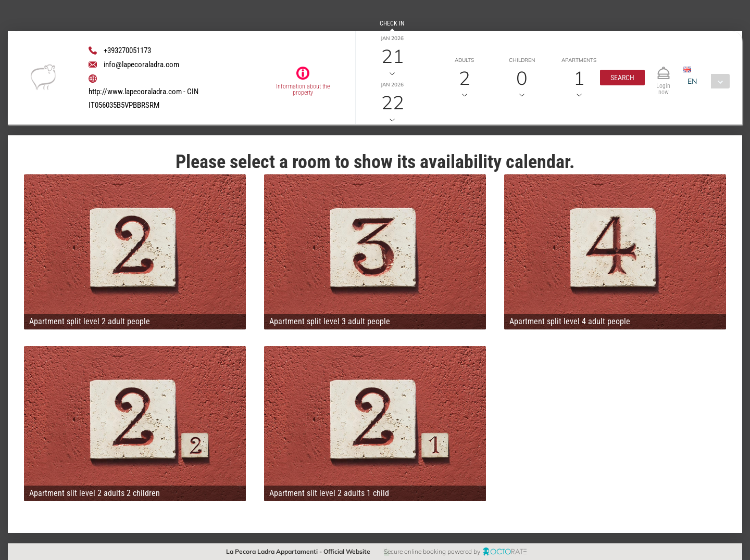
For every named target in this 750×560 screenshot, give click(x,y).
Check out (392, 70)
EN (692, 81)
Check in (392, 23)
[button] (622, 78)
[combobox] (706, 81)
